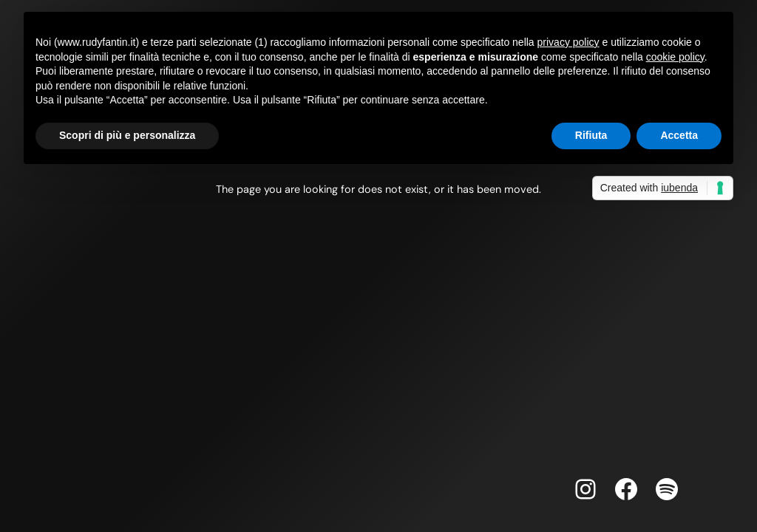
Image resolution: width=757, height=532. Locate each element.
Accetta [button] (679, 135)
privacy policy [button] (568, 42)
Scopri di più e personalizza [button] (127, 135)
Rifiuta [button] (591, 135)
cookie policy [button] (675, 57)
